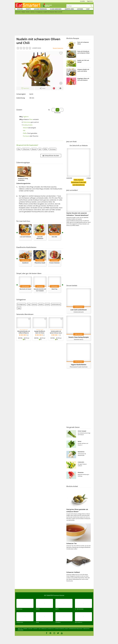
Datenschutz (51, 629)
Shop (88, 9)
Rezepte (28, 9)
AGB (39, 629)
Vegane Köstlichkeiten (79, 365)
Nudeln (41, 304)
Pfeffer (25, 133)
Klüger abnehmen (56, 9)
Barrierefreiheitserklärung (76, 629)
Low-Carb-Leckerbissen (79, 310)
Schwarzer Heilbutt (73, 572)
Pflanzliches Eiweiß (40, 263)
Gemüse (34, 304)
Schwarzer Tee (71, 543)
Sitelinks (30, 629)
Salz (24, 130)
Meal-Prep (54, 289)
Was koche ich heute (25, 289)
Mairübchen (81, 452)
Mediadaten (86, 629)
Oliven (31, 119)
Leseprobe (69, 178)
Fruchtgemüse (21, 304)
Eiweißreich (25, 263)
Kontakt (35, 629)
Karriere (25, 629)
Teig (29, 304)
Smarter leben (69, 9)
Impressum (44, 629)
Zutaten (19, 110)
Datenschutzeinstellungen (61, 629)
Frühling (20, 9)
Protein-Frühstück (54, 263)
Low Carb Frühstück (25, 237)
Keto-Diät (54, 237)
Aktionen (80, 9)
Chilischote (26, 149)
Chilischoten (27, 122)
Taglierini (26, 117)
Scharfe (47, 304)
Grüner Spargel (82, 431)
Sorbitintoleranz (56, 304)
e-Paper (89, 178)
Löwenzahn (81, 462)
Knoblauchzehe (28, 125)
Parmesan (26, 136)
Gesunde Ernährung (40, 9)
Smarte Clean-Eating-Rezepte (79, 337)
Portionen (57, 113)
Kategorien (20, 630)
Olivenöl (25, 128)
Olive (19, 149)
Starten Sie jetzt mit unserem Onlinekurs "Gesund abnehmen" (79, 205)
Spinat (80, 441)
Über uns (20, 629)
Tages (19, 308)
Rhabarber (81, 472)
